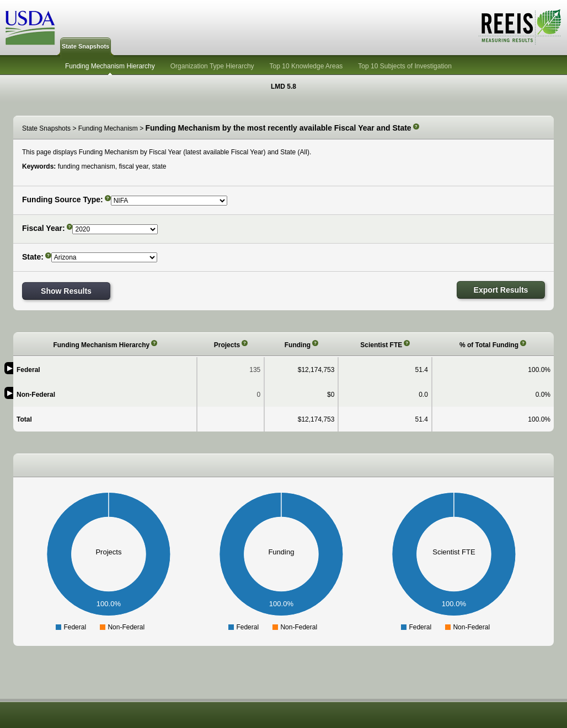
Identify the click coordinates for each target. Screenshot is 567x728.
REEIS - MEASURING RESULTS (520, 27)
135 (255, 370)
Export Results (501, 290)
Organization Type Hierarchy (212, 66)
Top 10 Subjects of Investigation (405, 66)
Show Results (66, 291)
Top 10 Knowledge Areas (306, 66)
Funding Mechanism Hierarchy (110, 66)
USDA (30, 28)
